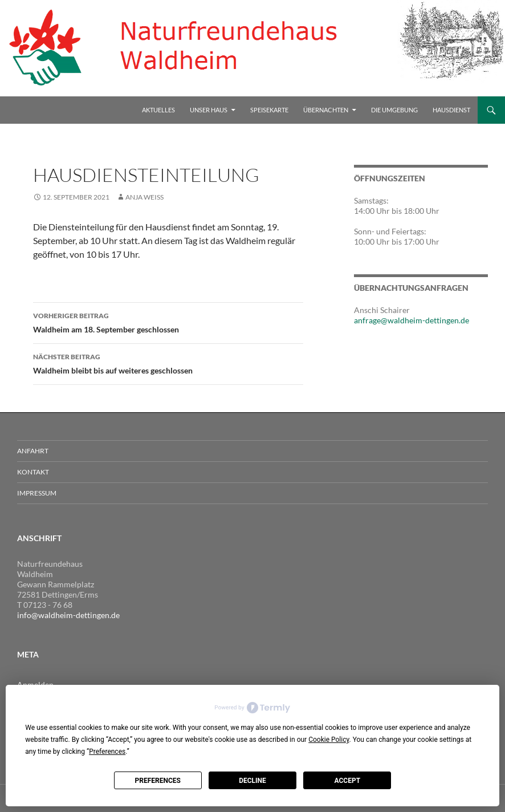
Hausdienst (451, 110)
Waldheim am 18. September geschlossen (168, 322)
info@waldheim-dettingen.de (68, 615)
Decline (252, 781)
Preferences (157, 781)
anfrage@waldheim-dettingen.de (412, 320)
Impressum (37, 493)
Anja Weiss (144, 197)
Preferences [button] (107, 752)
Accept (348, 781)
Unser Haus (209, 110)
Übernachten (326, 110)
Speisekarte (269, 110)
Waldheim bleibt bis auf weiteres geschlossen (168, 363)
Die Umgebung (394, 110)
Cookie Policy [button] (329, 740)
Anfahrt (33, 451)
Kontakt (33, 472)
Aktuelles (158, 110)
